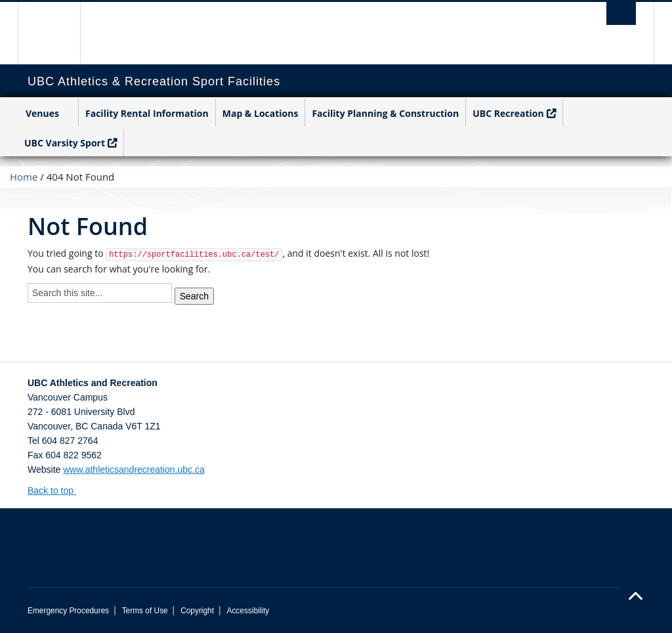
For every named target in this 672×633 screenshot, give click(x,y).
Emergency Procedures (68, 611)
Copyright (197, 611)
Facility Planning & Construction (385, 113)
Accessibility (248, 611)
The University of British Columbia (59, 33)
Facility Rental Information (147, 113)
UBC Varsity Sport (65, 143)
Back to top (57, 491)
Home (24, 177)
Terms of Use (145, 611)
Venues (42, 113)
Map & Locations (261, 113)
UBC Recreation (508, 113)
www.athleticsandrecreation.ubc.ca (134, 469)
